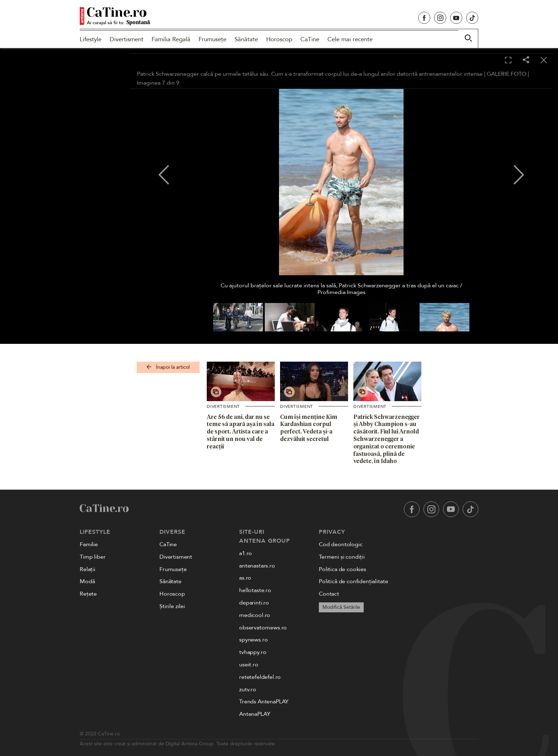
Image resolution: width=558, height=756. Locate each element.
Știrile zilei (172, 606)
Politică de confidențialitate (353, 581)
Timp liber (93, 557)
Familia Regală (171, 39)
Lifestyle (91, 39)
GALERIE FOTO (507, 74)
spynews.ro (253, 640)
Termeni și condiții (342, 557)
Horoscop (279, 39)
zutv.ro (248, 690)
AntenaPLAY (255, 714)
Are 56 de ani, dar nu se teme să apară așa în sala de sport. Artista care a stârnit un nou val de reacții (241, 432)
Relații (88, 569)
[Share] (526, 60)
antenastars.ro (257, 566)
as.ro (245, 578)
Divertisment (127, 39)
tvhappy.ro (253, 652)
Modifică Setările (341, 607)
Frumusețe (212, 39)
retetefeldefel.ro (260, 677)
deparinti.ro (254, 603)
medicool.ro (255, 615)
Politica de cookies (343, 569)
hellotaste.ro (255, 590)
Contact (329, 594)
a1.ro (246, 553)
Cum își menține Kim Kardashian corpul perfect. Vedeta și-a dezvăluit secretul (309, 428)
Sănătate (246, 39)
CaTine (310, 39)
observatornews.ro (263, 628)
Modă (87, 581)
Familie (89, 544)
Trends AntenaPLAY (264, 702)
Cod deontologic (341, 544)
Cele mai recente (350, 39)
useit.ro (249, 665)
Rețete (88, 594)
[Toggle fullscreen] (508, 60)
